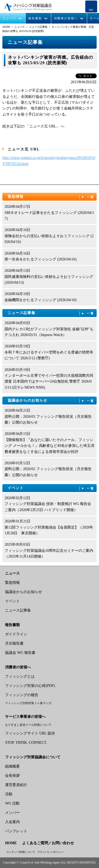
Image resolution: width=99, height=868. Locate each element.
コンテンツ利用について (21, 852)
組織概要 (12, 766)
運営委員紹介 (16, 785)
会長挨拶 (12, 776)
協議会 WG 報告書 (20, 653)
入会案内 (12, 822)
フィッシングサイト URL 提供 (30, 733)
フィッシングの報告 (22, 695)
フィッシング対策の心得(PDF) (30, 686)
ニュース (10, 18)
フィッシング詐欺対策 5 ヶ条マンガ (28, 703)
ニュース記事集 (38, 27)
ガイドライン (16, 634)
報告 (91, 10)
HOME (6, 27)
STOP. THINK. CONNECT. (26, 743)
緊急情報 (51, 197)
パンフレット (16, 831)
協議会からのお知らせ (51, 401)
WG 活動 (12, 803)
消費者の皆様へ (66, 18)
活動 (9, 794)
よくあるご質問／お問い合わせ (48, 843)
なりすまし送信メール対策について (28, 725)
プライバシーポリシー (50, 852)
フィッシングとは (20, 676)
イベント (51, 488)
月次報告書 (14, 643)
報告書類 (35, 18)
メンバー (12, 813)
